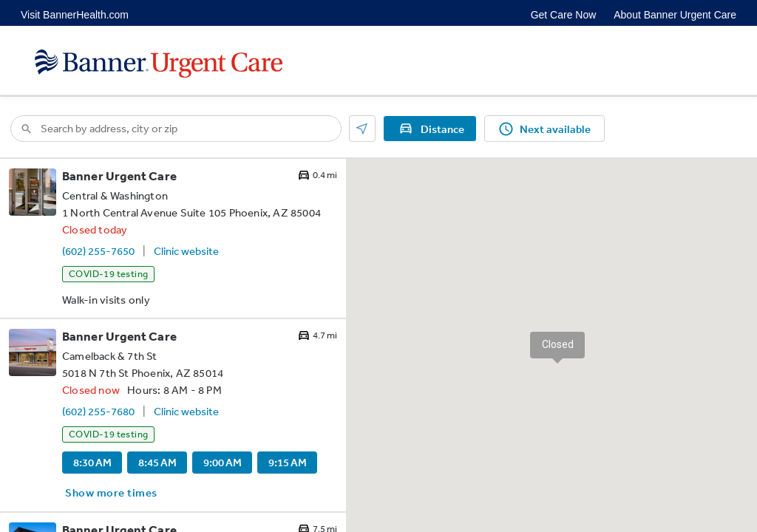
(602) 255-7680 (98, 411)
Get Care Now (564, 15)
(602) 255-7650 (98, 251)
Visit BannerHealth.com (75, 15)
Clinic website (186, 251)
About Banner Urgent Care (675, 15)
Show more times (111, 492)
